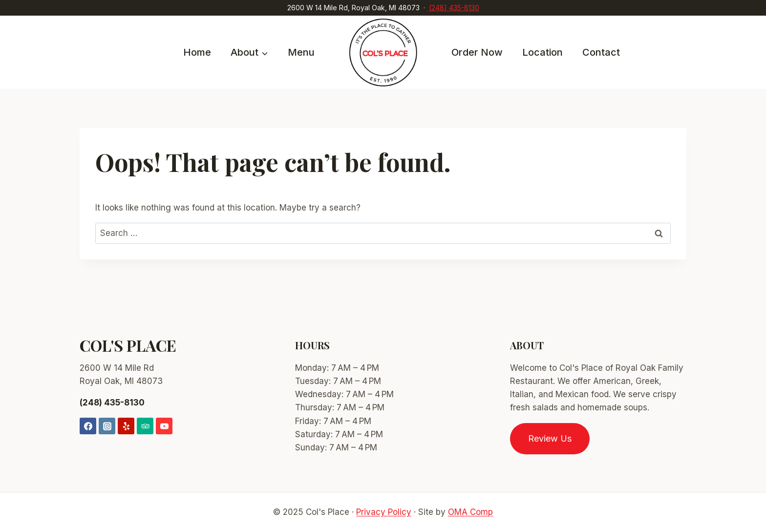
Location (543, 52)
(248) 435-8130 (454, 8)
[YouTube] (164, 426)
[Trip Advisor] (145, 426)
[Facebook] (88, 426)
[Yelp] (126, 426)
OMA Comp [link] (470, 512)
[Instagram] (107, 426)
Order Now (477, 52)
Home (197, 52)
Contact (601, 52)
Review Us (550, 438)
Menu (301, 52)
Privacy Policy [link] (384, 512)
